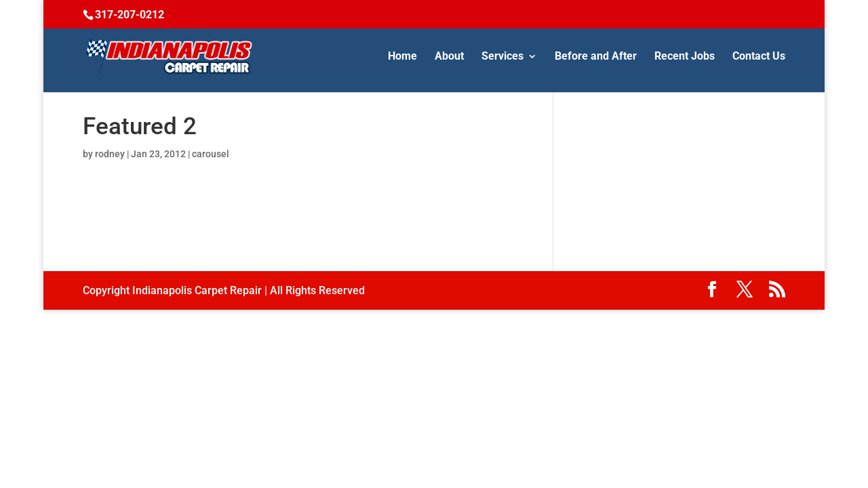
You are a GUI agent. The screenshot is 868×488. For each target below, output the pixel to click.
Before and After (596, 57)
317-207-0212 (130, 15)
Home (402, 57)
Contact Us (759, 57)
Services (502, 57)
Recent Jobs (685, 57)
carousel (211, 154)
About (449, 57)
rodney (110, 154)
